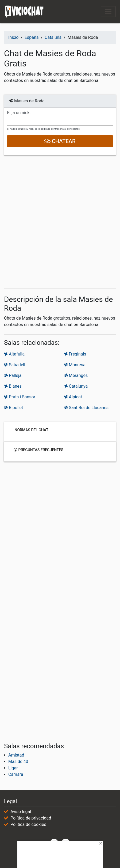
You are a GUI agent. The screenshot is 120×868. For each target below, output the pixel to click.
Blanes (13, 386)
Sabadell (15, 365)
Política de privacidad (31, 818)
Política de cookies (28, 824)
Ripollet (13, 408)
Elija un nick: (19, 113)
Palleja (13, 375)
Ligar (13, 768)
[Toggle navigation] (108, 12)
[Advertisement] (60, 222)
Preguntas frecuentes (38, 450)
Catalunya (76, 386)
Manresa (75, 365)
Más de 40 (18, 762)
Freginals (75, 354)
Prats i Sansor (20, 397)
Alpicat (73, 397)
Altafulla (14, 354)
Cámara (16, 774)
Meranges (76, 375)
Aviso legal (21, 812)
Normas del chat (31, 430)
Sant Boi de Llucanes (86, 408)
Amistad (16, 755)
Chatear (60, 141)
